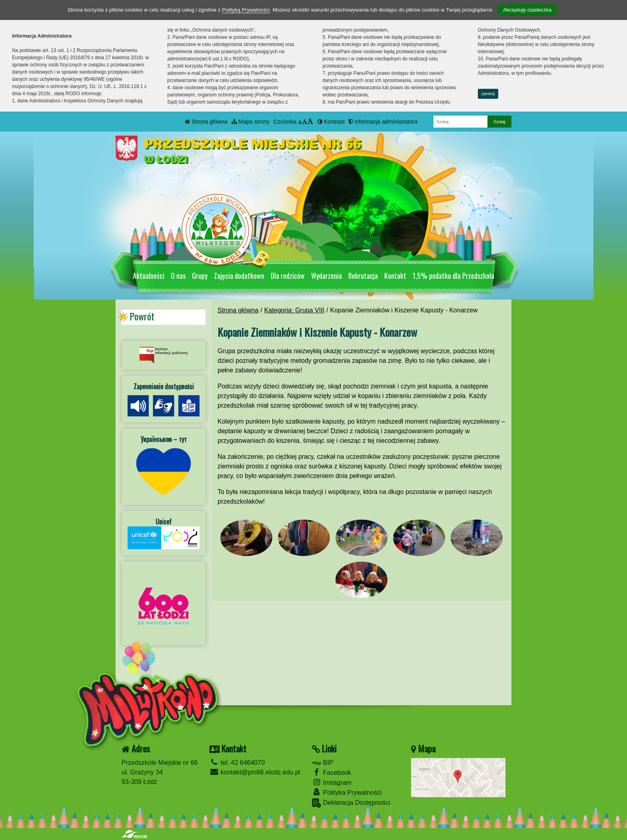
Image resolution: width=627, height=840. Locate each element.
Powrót (142, 316)
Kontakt (395, 276)
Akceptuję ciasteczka (527, 10)
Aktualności (149, 276)
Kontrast (331, 122)
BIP (322, 763)
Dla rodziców (288, 276)
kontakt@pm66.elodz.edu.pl (255, 772)
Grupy (200, 276)
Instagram (332, 782)
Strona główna (206, 122)
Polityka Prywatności (347, 792)
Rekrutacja (363, 276)
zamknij (488, 94)
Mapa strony (251, 122)
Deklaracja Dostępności (351, 803)
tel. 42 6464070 (237, 763)
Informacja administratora (383, 122)
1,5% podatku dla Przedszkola (453, 276)
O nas (178, 276)
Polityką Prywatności (246, 10)
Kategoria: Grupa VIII (294, 310)
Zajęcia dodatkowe (239, 276)
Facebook (331, 772)
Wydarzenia (326, 276)
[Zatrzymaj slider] (365, 255)
